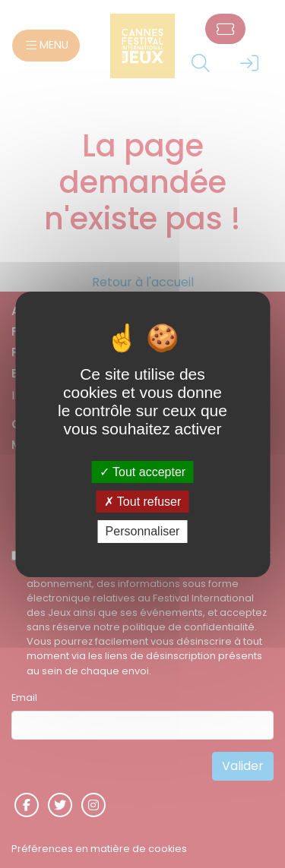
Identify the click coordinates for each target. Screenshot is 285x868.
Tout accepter (142, 472)
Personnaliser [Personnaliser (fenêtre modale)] (143, 531)
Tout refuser (143, 502)
